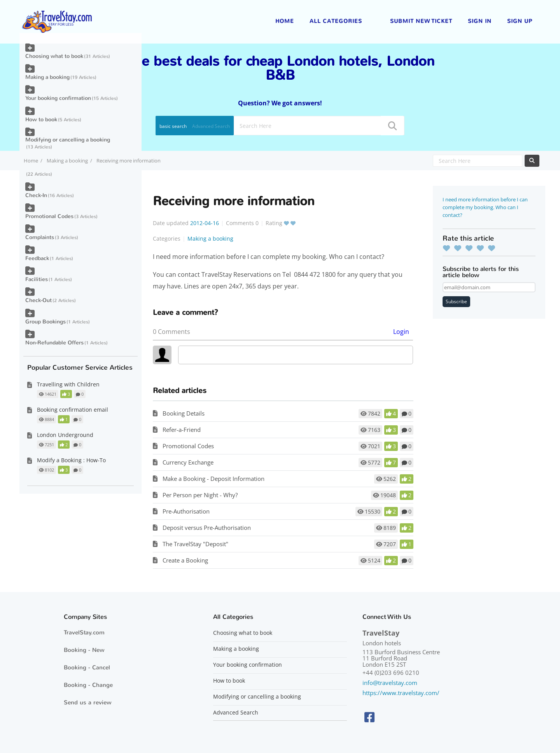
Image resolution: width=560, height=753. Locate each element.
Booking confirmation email (73, 410)
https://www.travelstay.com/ (401, 693)
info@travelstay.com (390, 683)
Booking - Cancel (87, 667)
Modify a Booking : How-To (71, 460)
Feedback (37, 258)
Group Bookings (45, 322)
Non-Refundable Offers (54, 343)
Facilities (37, 279)
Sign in (480, 21)
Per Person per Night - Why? (200, 495)
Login (401, 332)
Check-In (36, 195)
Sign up (520, 21)
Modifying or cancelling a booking (68, 140)
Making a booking (67, 161)
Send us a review (88, 702)
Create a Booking (185, 560)
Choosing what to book (54, 56)
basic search (173, 126)
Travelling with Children (68, 384)
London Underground (65, 435)
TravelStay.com (84, 632)
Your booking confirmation (58, 98)
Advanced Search (211, 126)
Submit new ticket (421, 21)
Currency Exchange (188, 462)
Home (285, 21)
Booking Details (184, 413)
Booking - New (84, 650)
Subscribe (456, 301)
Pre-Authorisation (186, 511)
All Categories (336, 21)
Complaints (40, 237)
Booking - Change (88, 685)
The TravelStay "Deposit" (195, 544)
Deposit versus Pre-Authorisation (207, 528)
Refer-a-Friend (182, 430)
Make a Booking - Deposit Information (213, 479)
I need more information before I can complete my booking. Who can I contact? (485, 207)
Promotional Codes (188, 446)
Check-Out (38, 300)
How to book (41, 120)
